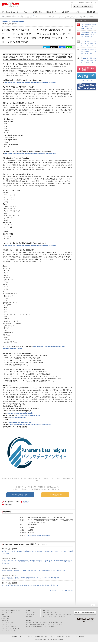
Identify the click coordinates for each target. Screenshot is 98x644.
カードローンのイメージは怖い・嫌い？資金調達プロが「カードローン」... (88, 43)
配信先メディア (6, 618)
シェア (62, 47)
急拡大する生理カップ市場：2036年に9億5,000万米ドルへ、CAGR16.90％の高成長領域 (31, 578)
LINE (69, 47)
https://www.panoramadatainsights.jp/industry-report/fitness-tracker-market (30, 154)
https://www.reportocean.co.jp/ (30, 415)
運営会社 (15, 636)
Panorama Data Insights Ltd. (30, 16)
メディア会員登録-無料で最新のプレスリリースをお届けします (45, 624)
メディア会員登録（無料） (20, 495)
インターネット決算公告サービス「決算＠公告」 (57, 614)
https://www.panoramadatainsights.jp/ (20, 413)
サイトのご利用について (58, 636)
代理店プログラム (31, 614)
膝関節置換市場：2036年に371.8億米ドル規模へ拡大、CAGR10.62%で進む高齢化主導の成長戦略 (34, 571)
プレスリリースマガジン (9, 630)
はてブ (46, 47)
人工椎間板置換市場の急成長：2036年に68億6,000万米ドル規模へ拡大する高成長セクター (32, 585)
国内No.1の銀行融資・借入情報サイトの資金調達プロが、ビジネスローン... (88, 60)
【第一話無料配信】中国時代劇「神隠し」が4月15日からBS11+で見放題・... (88, 26)
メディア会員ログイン (55, 495)
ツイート (54, 47)
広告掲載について (31, 616)
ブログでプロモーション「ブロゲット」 (55, 616)
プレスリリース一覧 (17, 16)
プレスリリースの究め (8, 622)
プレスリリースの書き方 (9, 626)
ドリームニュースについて (9, 612)
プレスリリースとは (7, 624)
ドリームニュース (6, 16)
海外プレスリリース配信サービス (53, 612)
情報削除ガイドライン (42, 636)
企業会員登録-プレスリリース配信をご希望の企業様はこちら (44, 622)
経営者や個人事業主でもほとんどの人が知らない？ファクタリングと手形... (88, 52)
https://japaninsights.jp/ (18, 418)
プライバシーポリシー (26, 636)
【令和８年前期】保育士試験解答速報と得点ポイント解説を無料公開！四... (88, 35)
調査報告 (26, 502)
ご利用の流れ (5, 616)
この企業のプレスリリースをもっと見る (60, 590)
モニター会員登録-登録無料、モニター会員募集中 (41, 626)
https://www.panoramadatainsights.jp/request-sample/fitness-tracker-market (30, 82)
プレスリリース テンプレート (10, 628)
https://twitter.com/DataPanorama (20, 422)
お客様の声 (5, 620)
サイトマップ (72, 636)
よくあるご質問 (31, 612)
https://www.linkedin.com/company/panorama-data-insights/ (30, 425)
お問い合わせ (82, 636)
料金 (3, 614)
